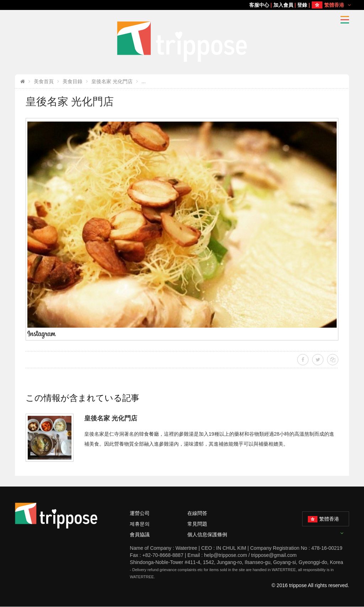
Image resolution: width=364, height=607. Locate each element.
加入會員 (283, 5)
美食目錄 (73, 81)
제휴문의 (140, 524)
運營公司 (140, 513)
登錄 (302, 5)
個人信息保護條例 (207, 535)
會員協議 (140, 535)
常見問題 (197, 524)
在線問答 (197, 513)
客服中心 (259, 5)
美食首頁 (44, 81)
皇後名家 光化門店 (112, 81)
